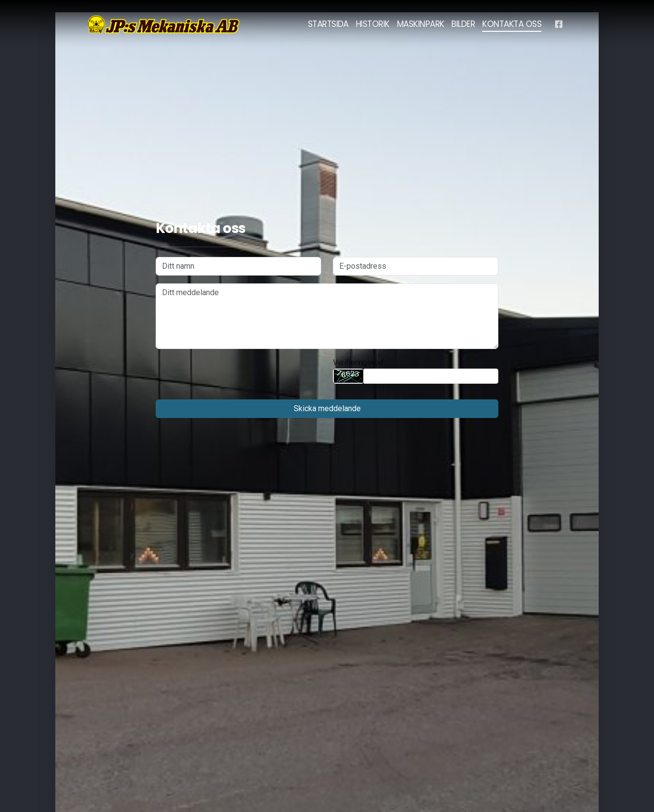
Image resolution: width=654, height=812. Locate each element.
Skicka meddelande (327, 408)
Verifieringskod (358, 362)
